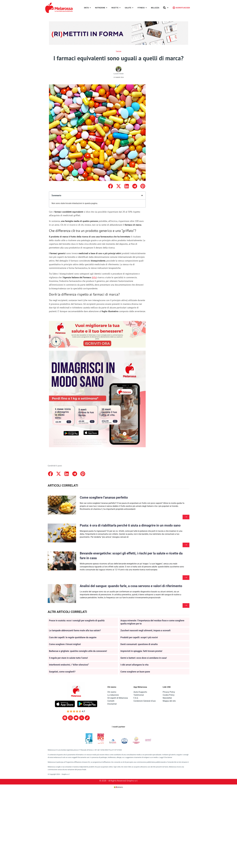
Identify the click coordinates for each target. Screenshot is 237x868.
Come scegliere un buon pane (135, 672)
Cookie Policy (169, 695)
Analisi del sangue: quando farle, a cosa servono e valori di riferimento (131, 586)
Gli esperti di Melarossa (118, 698)
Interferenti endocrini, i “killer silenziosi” (69, 665)
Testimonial (139, 695)
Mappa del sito (169, 701)
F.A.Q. (136, 698)
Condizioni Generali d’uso (145, 701)
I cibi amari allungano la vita (134, 665)
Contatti (111, 701)
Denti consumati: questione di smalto (139, 644)
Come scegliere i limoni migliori (65, 644)
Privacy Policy (169, 692)
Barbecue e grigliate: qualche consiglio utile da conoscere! (78, 651)
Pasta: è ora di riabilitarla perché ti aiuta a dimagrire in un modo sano (130, 525)
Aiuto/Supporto (140, 692)
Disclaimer (112, 704)
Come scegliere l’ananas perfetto (104, 497)
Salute (119, 51)
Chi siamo (112, 692)
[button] (111, 186)
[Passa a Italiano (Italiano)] (118, 787)
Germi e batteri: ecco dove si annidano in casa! (144, 658)
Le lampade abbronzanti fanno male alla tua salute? (75, 630)
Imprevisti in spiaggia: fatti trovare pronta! (141, 651)
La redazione (113, 695)
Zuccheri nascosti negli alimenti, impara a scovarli (145, 630)
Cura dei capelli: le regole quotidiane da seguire (73, 637)
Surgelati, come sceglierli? (62, 672)
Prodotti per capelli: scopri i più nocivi (139, 637)
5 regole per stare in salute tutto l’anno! (68, 658)
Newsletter (167, 698)
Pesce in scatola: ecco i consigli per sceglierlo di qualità (77, 621)
